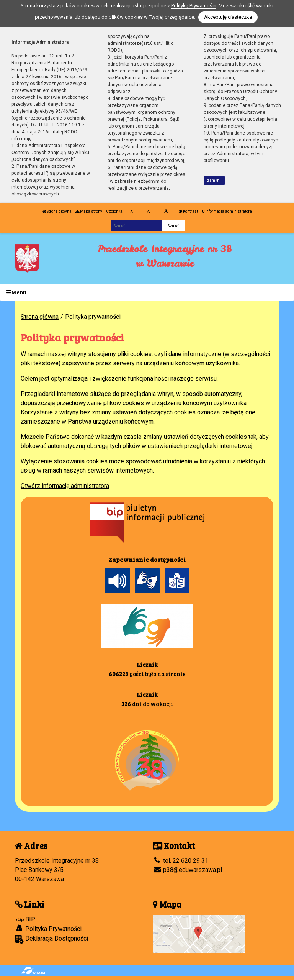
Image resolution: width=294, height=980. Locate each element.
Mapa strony (89, 211)
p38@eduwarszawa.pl (187, 870)
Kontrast (188, 211)
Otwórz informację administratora (65, 486)
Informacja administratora (227, 211)
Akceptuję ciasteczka (228, 17)
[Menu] (147, 292)
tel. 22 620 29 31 (180, 861)
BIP (25, 919)
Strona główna (57, 211)
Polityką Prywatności (194, 6)
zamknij (214, 180)
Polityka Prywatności (48, 929)
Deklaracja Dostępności (51, 939)
